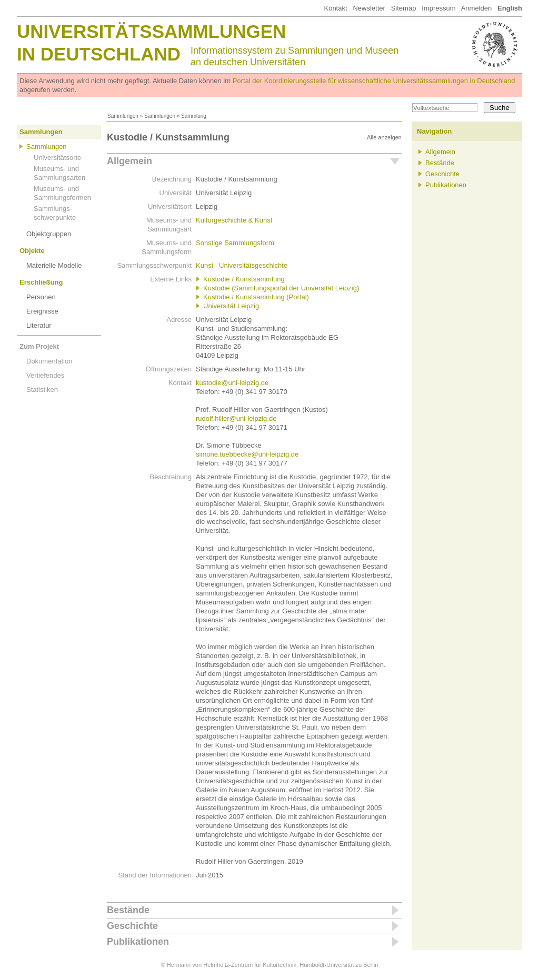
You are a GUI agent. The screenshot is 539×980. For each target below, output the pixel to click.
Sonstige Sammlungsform (235, 243)
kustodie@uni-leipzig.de (232, 383)
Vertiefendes (45, 375)
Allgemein (129, 161)
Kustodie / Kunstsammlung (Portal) (256, 297)
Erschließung (41, 282)
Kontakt (335, 8)
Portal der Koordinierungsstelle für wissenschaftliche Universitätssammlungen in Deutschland (374, 81)
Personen (41, 297)
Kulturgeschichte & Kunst (234, 220)
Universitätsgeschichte (253, 265)
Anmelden (477, 8)
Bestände (128, 910)
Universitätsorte (57, 158)
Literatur (39, 325)
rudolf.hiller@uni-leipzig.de (236, 418)
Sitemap (404, 8)
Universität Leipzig (231, 306)
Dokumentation (49, 361)
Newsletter (369, 8)
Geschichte (132, 926)
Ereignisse (42, 311)
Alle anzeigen (384, 137)
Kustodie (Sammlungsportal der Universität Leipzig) (281, 288)
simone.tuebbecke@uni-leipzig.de (247, 454)
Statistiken (42, 390)
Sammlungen (123, 116)
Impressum (438, 8)
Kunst (204, 265)
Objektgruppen (49, 234)
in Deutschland (99, 54)
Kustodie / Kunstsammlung (244, 279)
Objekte (32, 251)
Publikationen (138, 942)
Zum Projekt (39, 346)
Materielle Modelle (54, 265)
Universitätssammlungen (151, 31)
